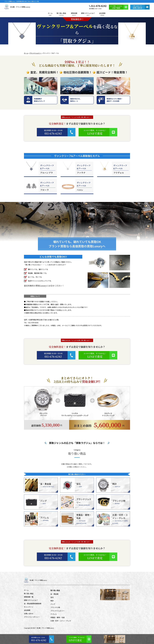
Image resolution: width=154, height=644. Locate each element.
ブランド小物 (55, 607)
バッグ (53, 604)
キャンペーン (29, 607)
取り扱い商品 (61, 14)
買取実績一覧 (29, 597)
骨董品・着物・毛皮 (58, 617)
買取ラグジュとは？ (88, 14)
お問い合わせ (29, 614)
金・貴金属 (54, 594)
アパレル (54, 614)
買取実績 (74, 14)
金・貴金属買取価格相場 (33, 604)
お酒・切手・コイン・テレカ (61, 621)
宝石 (52, 597)
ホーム (50, 14)
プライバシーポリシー (32, 617)
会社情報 (102, 14)
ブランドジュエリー (36, 53)
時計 (52, 601)
